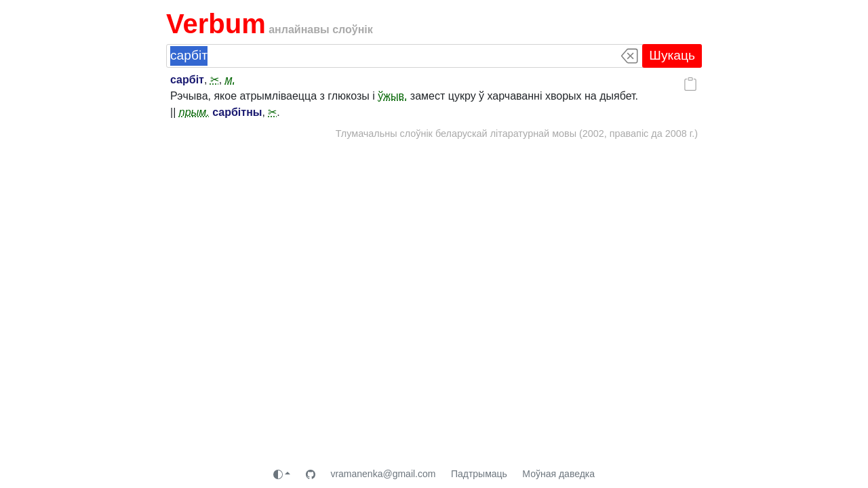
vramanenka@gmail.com (383, 474)
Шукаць (672, 55)
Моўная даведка (558, 474)
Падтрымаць (479, 474)
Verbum (216, 24)
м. (230, 80)
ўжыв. (392, 96)
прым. (194, 112)
